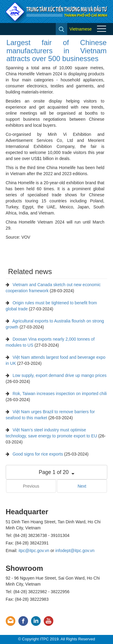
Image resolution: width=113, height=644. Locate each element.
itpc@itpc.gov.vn (34, 551)
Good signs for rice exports (38, 454)
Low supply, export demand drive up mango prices (60, 375)
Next (82, 486)
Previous (31, 486)
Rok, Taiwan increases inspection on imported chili (60, 394)
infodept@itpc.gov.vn (75, 551)
